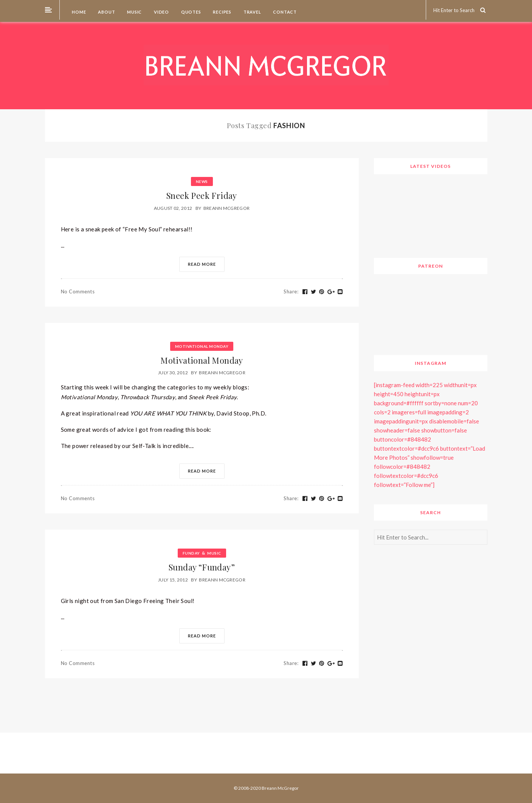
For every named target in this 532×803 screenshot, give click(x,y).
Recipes (222, 12)
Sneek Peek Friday (202, 195)
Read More (202, 264)
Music (134, 12)
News (202, 181)
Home (79, 12)
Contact (285, 12)
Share (291, 291)
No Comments (78, 291)
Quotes (191, 12)
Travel (252, 12)
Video (161, 12)
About (106, 12)
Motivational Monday (202, 346)
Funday (191, 553)
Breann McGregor (227, 208)
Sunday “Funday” (202, 567)
